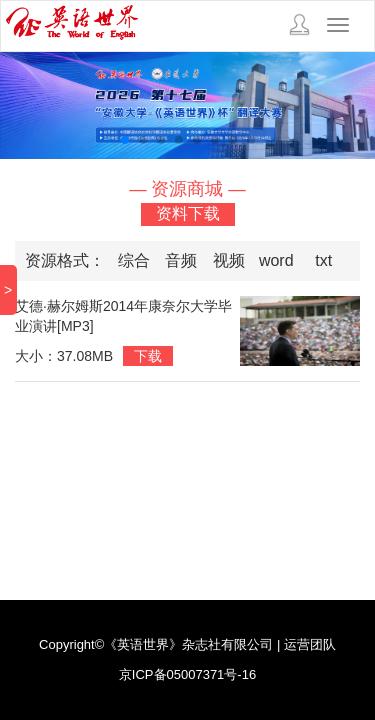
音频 (181, 260)
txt (323, 260)
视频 (229, 260)
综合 (134, 260)
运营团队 (310, 644)
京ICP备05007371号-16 (187, 674)
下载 (148, 356)
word (276, 260)
